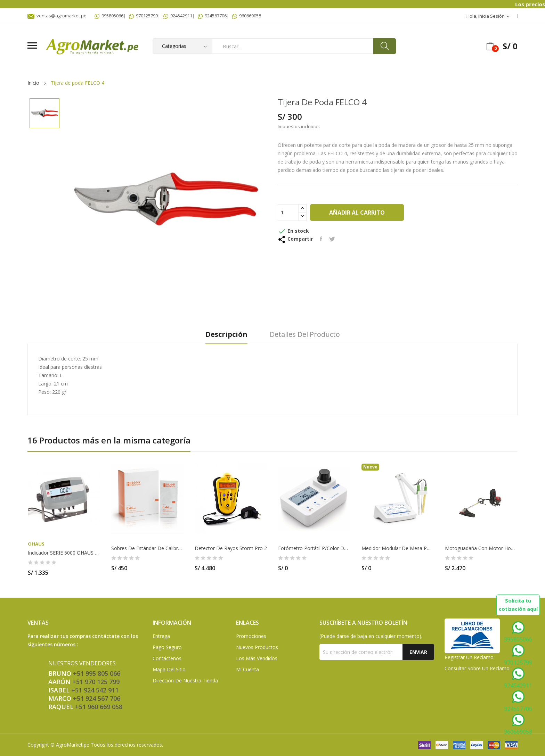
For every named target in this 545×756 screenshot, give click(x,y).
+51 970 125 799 (96, 682)
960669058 (247, 16)
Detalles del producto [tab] (305, 335)
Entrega (161, 636)
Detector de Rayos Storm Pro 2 (231, 548)
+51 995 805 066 (97, 673)
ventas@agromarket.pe (57, 16)
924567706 (212, 16)
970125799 (143, 16)
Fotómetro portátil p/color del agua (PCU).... (314, 548)
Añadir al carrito (357, 213)
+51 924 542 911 (95, 690)
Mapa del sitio (169, 669)
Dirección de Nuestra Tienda (185, 680)
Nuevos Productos (257, 647)
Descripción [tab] (226, 335)
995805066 (109, 16)
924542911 (178, 16)
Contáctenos (167, 658)
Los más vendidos (257, 658)
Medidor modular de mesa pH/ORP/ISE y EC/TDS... (398, 548)
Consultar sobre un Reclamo (477, 668)
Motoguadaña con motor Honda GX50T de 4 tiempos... (481, 548)
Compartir (321, 239)
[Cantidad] (288, 213)
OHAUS (36, 544)
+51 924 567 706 (97, 698)
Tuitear (332, 239)
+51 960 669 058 (99, 707)
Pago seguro (167, 647)
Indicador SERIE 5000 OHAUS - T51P (64, 553)
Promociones (251, 636)
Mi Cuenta (247, 669)
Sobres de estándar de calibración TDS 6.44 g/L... (147, 548)
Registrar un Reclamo (469, 657)
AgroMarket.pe (73, 745)
